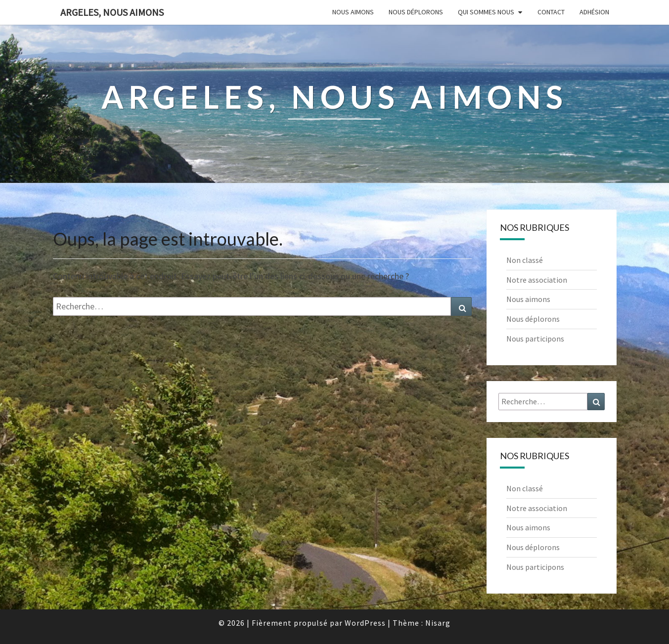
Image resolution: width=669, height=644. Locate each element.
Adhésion (594, 12)
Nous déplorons (416, 12)
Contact (551, 12)
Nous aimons (353, 12)
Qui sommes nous (486, 12)
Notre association (537, 280)
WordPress (365, 623)
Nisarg (438, 623)
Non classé (525, 260)
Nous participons (535, 339)
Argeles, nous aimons (112, 12)
